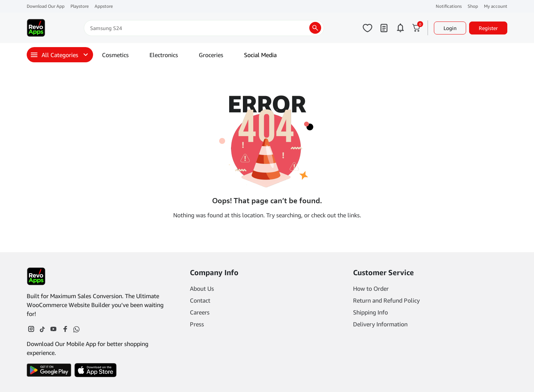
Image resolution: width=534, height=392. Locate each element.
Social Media (260, 55)
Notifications (449, 6)
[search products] (315, 28)
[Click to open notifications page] (400, 28)
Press (197, 324)
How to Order (371, 289)
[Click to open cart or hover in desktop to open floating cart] (416, 28)
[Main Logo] (36, 28)
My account (496, 6)
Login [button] (450, 28)
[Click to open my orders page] (384, 28)
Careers (200, 312)
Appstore (104, 6)
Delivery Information (380, 324)
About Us (202, 289)
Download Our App (46, 6)
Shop (473, 6)
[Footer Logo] (36, 276)
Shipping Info (370, 312)
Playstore (80, 6)
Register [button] (488, 28)
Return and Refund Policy (386, 300)
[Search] (204, 28)
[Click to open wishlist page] (367, 28)
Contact (200, 300)
